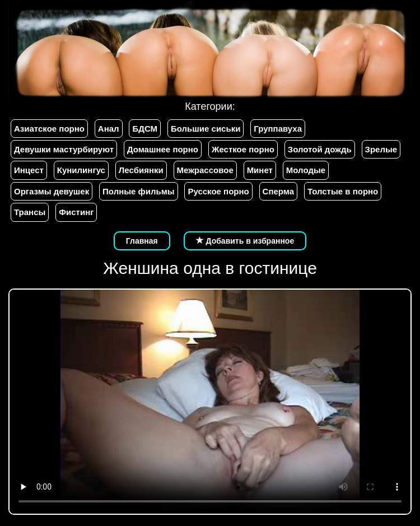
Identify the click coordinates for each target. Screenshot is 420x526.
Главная (142, 241)
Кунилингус (81, 170)
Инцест (29, 170)
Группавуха (278, 129)
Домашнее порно (163, 149)
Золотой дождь (320, 149)
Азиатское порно (49, 129)
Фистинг (76, 212)
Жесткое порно (243, 149)
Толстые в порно (343, 191)
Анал (109, 129)
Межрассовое (205, 170)
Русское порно (218, 191)
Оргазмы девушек (52, 191)
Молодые (306, 170)
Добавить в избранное (245, 241)
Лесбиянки (141, 170)
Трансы (30, 212)
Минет (260, 170)
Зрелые (381, 149)
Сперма (278, 191)
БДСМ (145, 129)
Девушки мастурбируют (64, 149)
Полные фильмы (138, 191)
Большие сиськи (206, 129)
